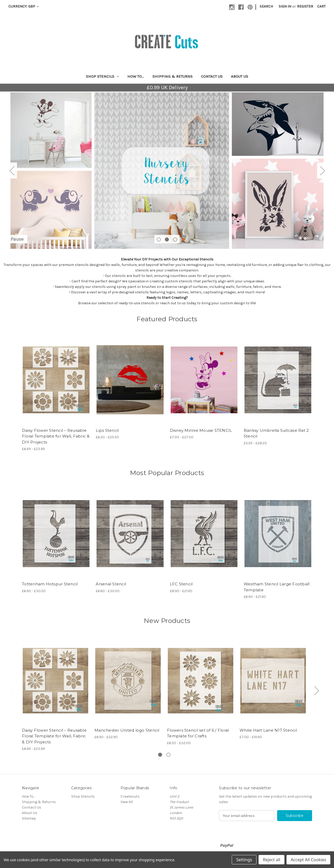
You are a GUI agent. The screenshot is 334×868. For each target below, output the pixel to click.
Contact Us (212, 76)
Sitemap (29, 818)
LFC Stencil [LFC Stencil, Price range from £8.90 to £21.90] (181, 584)
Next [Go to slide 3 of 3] (322, 171)
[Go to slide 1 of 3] (159, 239)
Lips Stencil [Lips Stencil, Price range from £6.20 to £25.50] (107, 430)
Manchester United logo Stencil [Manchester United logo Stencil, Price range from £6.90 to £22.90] (127, 730)
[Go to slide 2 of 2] (168, 755)
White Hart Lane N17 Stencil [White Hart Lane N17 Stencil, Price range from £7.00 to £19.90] (268, 730)
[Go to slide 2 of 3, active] (167, 239)
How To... (136, 76)
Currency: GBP (24, 6)
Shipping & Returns (172, 76)
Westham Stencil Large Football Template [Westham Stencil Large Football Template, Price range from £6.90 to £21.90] (277, 587)
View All (127, 802)
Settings (244, 860)
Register (305, 6)
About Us (240, 76)
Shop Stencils (103, 76)
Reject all (272, 860)
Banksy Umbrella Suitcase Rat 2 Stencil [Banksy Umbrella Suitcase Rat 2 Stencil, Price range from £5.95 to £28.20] (276, 433)
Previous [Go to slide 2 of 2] (12, 691)
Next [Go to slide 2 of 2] (317, 691)
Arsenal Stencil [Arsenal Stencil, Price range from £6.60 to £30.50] (111, 584)
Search (266, 6)
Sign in (285, 6)
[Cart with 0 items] (321, 6)
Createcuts (130, 796)
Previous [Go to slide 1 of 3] (12, 171)
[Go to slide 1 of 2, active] (160, 755)
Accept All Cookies (308, 860)
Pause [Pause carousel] (17, 239)
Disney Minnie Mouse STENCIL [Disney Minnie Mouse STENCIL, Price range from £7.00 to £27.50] (201, 430)
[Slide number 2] (167, 171)
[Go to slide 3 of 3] (175, 239)
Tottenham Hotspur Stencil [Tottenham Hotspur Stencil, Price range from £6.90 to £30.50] (50, 584)
